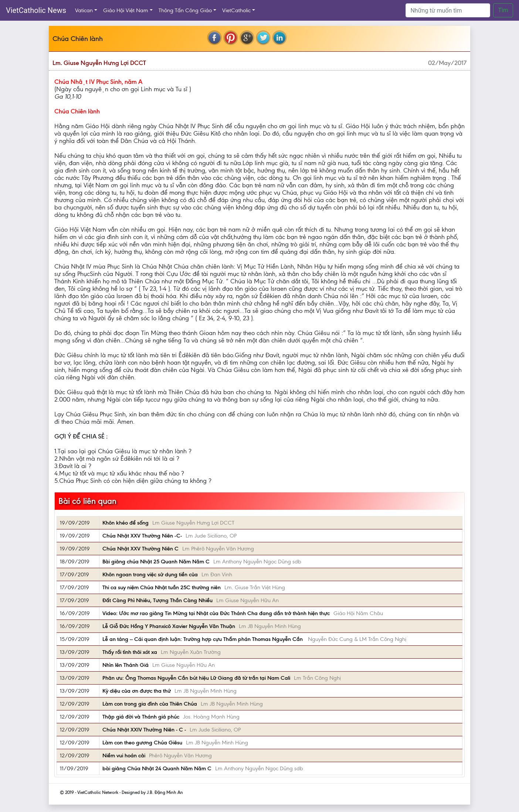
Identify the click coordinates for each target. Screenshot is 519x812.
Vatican (84, 10)
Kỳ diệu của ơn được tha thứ (137, 691)
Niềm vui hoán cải (124, 755)
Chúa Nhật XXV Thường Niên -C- (142, 536)
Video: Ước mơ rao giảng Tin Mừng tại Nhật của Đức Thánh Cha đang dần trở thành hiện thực (216, 613)
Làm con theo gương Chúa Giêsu (142, 743)
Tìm (503, 10)
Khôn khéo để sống (125, 523)
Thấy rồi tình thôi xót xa (130, 652)
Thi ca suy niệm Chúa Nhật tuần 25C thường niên (162, 587)
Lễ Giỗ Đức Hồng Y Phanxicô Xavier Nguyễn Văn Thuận (169, 626)
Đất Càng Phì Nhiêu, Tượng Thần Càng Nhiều (157, 600)
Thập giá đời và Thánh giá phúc (141, 717)
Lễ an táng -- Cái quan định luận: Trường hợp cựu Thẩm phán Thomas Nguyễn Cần (203, 639)
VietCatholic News (36, 10)
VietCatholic (236, 10)
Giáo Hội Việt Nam (126, 10)
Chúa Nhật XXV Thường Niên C (140, 549)
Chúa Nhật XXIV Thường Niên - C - (144, 730)
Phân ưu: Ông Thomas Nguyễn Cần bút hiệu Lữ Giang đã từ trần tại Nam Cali (196, 678)
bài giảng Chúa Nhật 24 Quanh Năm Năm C (157, 768)
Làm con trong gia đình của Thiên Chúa (150, 704)
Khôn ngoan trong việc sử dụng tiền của (150, 574)
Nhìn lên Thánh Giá (125, 665)
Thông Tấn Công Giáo (185, 10)
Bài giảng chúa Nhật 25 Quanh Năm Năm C (156, 562)
